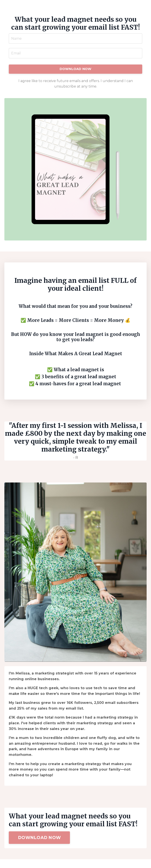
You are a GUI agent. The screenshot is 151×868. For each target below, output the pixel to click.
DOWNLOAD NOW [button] (76, 69)
